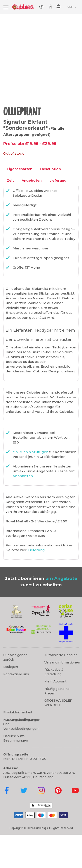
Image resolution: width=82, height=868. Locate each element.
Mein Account (55, 715)
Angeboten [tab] (32, 214)
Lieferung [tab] (58, 214)
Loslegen (11, 700)
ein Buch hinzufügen (31, 485)
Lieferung (37, 583)
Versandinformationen (62, 696)
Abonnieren (23, 509)
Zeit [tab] (10, 214)
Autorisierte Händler (61, 688)
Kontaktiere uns (16, 708)
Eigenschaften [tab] (20, 202)
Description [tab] (51, 202)
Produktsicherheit (18, 746)
